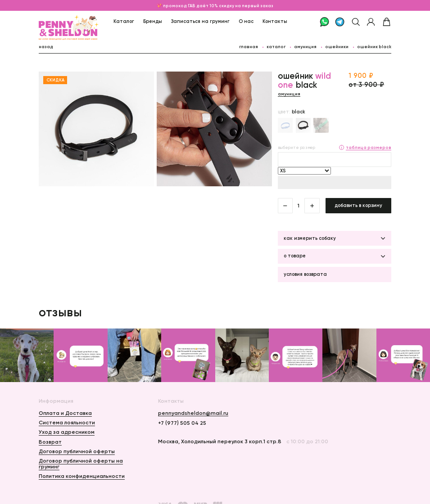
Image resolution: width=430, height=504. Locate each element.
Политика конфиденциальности (82, 476)
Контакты (275, 21)
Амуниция (305, 47)
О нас (246, 21)
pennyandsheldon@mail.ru (193, 413)
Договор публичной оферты (77, 451)
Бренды (153, 21)
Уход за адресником (67, 432)
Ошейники (337, 47)
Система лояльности (67, 422)
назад (46, 47)
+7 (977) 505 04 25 (182, 423)
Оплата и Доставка (65, 413)
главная (249, 47)
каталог (276, 47)
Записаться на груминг (200, 21)
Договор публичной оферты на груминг (81, 463)
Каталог (124, 21)
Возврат (50, 442)
